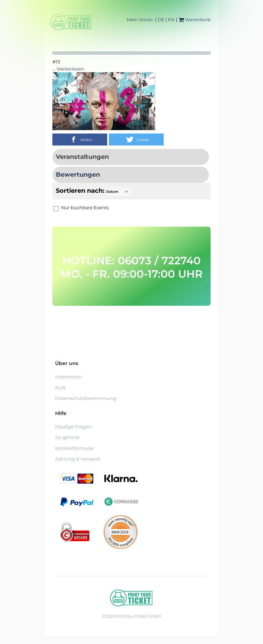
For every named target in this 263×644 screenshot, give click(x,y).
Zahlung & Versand (77, 459)
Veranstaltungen (82, 157)
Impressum (69, 377)
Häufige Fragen (73, 427)
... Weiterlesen (68, 69)
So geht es (67, 437)
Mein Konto (140, 20)
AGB (60, 388)
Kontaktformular (75, 448)
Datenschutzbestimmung (86, 398)
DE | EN (166, 20)
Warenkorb (195, 20)
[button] (80, 140)
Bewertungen (78, 175)
